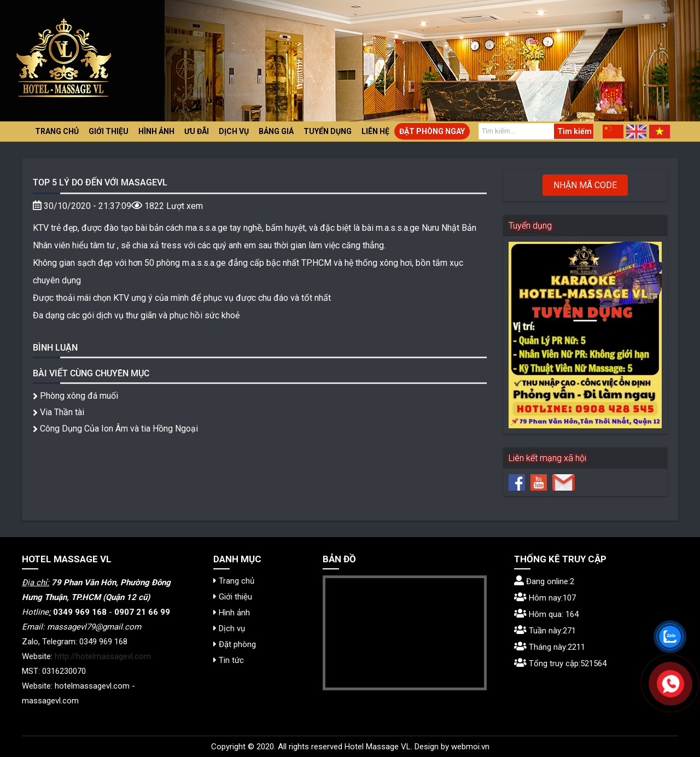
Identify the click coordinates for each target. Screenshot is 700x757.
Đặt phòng (235, 644)
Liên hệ (375, 131)
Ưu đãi (197, 131)
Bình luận (55, 347)
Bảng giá (276, 131)
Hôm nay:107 (545, 598)
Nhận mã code (585, 185)
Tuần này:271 (545, 631)
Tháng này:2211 (550, 647)
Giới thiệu (109, 131)
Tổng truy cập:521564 (560, 663)
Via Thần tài (59, 412)
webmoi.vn (470, 747)
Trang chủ (57, 131)
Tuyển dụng (328, 131)
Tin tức (229, 660)
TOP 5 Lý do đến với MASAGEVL (100, 182)
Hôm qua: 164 (546, 614)
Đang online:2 (544, 581)
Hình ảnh (156, 131)
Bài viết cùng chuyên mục (91, 373)
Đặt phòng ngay (432, 131)
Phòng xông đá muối (75, 396)
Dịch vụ (234, 131)
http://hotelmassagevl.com (103, 656)
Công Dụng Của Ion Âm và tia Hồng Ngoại (115, 429)
